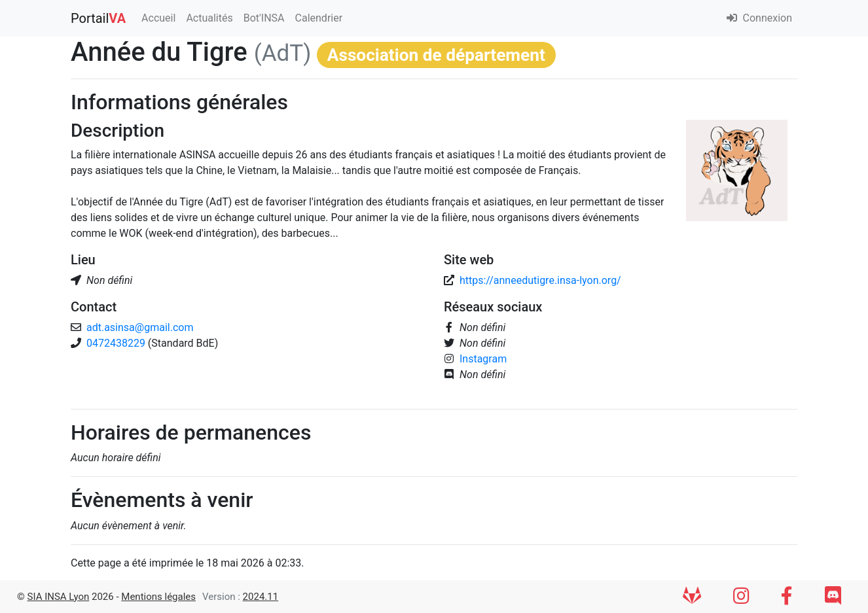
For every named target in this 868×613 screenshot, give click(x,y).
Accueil (158, 18)
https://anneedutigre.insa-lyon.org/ (540, 280)
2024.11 (261, 597)
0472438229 (117, 343)
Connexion (759, 18)
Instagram (483, 359)
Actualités (209, 18)
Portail (98, 18)
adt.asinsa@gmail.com (140, 327)
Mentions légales (158, 597)
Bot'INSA (264, 18)
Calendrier (319, 18)
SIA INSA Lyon (59, 597)
